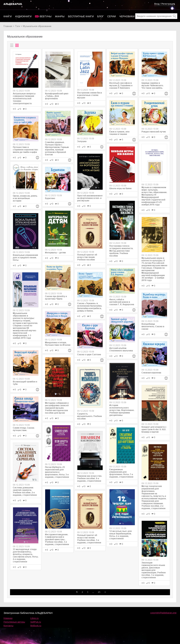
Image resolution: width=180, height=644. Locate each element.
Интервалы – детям (55, 253)
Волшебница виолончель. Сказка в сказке (153, 326)
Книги (8, 16)
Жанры (60, 16)
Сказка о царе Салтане (89, 355)
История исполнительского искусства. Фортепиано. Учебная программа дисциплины (122, 410)
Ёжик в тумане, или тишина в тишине (119, 133)
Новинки (8, 618)
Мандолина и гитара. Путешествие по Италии (58, 344)
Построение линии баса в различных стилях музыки (90, 95)
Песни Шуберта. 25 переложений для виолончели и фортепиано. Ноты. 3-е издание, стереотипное (57, 472)
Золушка (82, 141)
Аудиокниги (23, 16)
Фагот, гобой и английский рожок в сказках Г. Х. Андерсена (122, 302)
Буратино (50, 198)
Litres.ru (35, 618)
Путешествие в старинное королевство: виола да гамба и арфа (26, 150)
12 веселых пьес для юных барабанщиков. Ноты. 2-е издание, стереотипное (120, 535)
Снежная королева (151, 373)
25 (99, 592)
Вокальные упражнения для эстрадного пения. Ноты (25, 258)
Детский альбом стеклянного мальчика (121, 349)
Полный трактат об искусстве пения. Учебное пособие (87, 257)
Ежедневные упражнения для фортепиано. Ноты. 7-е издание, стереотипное (121, 473)
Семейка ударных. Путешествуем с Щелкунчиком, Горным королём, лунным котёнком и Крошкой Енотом (57, 148)
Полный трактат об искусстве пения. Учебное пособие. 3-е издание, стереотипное (89, 539)
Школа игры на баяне (120, 188)
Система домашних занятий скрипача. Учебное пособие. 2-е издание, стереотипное (25, 491)
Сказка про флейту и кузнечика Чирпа (56, 298)
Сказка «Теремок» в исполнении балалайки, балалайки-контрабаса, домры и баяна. (90, 307)
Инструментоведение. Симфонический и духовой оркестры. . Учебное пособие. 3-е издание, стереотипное (57, 539)
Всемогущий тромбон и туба (25, 383)
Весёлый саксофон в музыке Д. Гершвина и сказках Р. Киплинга (121, 86)
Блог (100, 16)
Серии (112, 16)
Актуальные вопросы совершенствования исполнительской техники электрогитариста (24, 99)
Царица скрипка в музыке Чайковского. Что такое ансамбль (152, 86)
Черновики (127, 16)
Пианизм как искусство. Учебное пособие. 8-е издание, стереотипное (90, 478)
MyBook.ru (36, 626)
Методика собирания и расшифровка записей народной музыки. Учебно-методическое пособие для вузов (57, 408)
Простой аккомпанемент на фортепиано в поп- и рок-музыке (90, 198)
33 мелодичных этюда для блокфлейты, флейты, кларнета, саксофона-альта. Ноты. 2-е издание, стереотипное (26, 556)
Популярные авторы (14, 622)
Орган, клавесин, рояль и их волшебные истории (25, 198)
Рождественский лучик (154, 132)
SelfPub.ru (36, 622)
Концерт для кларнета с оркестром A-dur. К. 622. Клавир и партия (154, 429)
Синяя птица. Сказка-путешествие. (24, 429)
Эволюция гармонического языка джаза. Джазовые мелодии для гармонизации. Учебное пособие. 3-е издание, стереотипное (154, 570)
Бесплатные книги (81, 16)
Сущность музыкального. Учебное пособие (90, 416)
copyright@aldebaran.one (163, 613)
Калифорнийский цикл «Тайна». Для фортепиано (57, 96)
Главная (8, 26)
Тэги (17, 26)
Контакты (8, 626)
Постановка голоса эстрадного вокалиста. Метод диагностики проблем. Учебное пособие (121, 251)
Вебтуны (45, 16)
